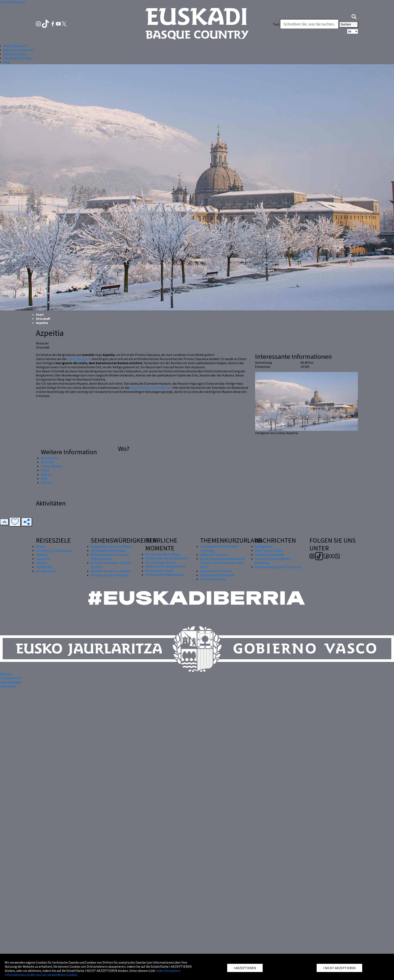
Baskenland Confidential (217, 575)
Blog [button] (6, 62)
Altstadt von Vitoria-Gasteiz (111, 571)
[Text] (309, 24)
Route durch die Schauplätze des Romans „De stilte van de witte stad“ (223, 563)
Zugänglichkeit (11, 682)
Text (276, 24)
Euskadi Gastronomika (216, 571)
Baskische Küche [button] (15, 54)
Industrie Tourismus (214, 555)
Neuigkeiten (263, 546)
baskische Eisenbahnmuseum (151, 388)
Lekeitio (42, 555)
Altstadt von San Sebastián (110, 575)
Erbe (44, 478)
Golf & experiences (213, 579)
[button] (354, 16)
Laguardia (43, 559)
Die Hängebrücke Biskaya (108, 550)
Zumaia (41, 563)
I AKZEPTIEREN (245, 968)
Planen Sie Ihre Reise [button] (18, 58)
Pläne (45, 470)
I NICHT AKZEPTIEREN (339, 968)
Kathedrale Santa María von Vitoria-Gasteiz (110, 557)
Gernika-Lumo (46, 571)
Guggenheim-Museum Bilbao (111, 546)
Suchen (349, 25)
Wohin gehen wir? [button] (15, 46)
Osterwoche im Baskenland (164, 575)
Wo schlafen (49, 458)
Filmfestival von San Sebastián (167, 558)
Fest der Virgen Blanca (161, 562)
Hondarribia (44, 567)
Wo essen (47, 462)
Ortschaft (43, 319)
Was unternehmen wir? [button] (19, 50)
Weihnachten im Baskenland (165, 566)
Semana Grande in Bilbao (163, 554)
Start (40, 314)
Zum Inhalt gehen (13, 2)
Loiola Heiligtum (79, 359)
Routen (46, 474)
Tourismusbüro (52, 466)
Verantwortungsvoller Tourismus (278, 567)
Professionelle (10, 678)
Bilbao (41, 546)
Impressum (8, 686)
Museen (46, 483)
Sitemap (6, 674)
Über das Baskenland (269, 555)
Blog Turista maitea (269, 550)
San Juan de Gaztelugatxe (54, 550)
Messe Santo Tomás (159, 571)
